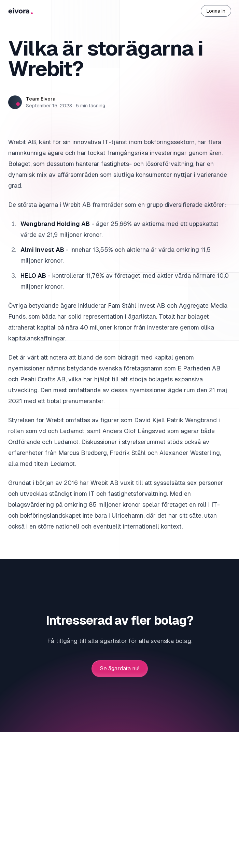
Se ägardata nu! (120, 669)
